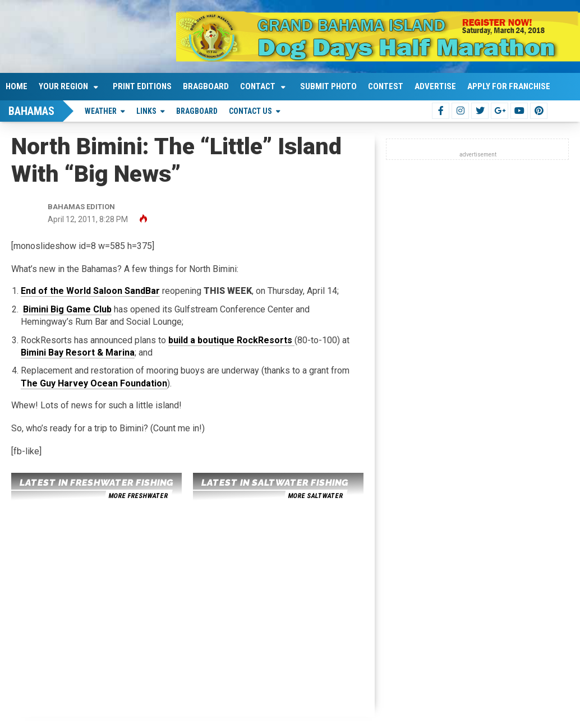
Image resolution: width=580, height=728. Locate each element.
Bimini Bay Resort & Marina (78, 353)
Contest (386, 86)
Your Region (63, 86)
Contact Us (250, 111)
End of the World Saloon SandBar (90, 291)
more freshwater (138, 496)
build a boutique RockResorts (231, 340)
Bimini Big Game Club (67, 309)
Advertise (435, 86)
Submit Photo (328, 86)
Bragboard (206, 86)
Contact (258, 86)
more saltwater (315, 496)
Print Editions (142, 86)
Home (17, 86)
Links (146, 111)
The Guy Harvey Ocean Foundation (94, 383)
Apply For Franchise (509, 86)
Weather (101, 111)
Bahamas (31, 111)
